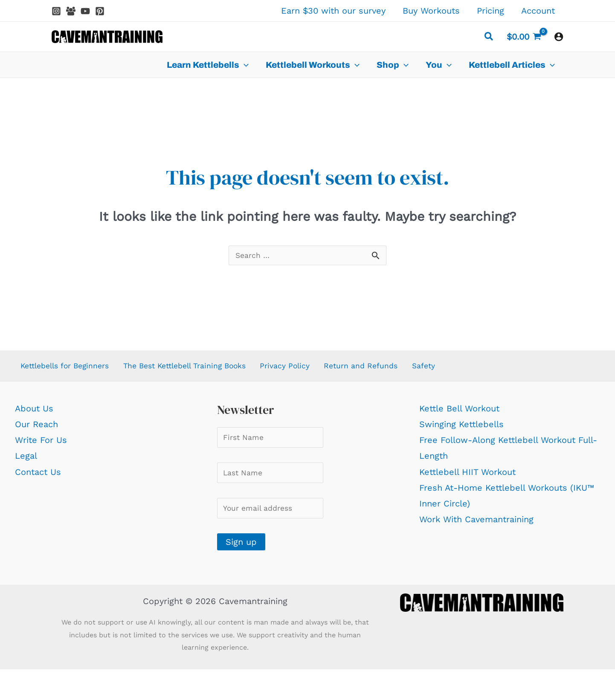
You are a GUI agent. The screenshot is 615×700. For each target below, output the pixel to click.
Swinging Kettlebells (461, 428)
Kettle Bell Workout (459, 412)
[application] (244, 65)
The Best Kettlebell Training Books (198, 368)
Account (538, 11)
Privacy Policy (306, 368)
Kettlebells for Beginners (67, 368)
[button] (489, 38)
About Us (34, 412)
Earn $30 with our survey (333, 11)
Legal (26, 460)
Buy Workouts (431, 11)
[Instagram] (56, 11)
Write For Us (41, 444)
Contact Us (38, 476)
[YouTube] (85, 11)
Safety (447, 368)
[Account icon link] (559, 37)
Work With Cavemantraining (476, 523)
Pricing (490, 11)
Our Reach (36, 428)
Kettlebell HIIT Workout (467, 476)
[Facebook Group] (71, 11)
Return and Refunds (384, 368)
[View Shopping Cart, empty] (524, 37)
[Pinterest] (100, 11)
